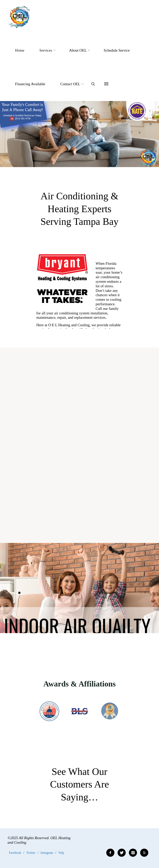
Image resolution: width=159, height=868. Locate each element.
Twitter (31, 853)
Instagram (47, 853)
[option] (79, 134)
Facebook (15, 853)
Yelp (61, 853)
